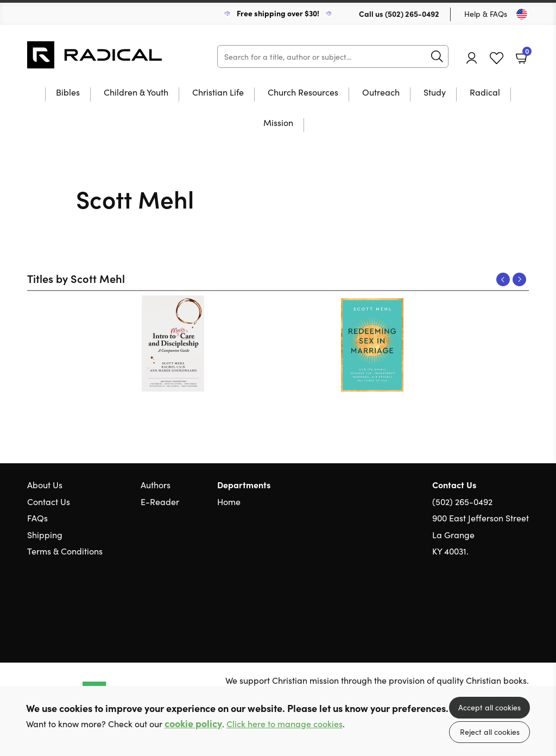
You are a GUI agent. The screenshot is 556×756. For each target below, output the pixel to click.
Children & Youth (136, 93)
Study (435, 93)
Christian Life (218, 93)
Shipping (45, 534)
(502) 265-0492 (412, 14)
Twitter (484, 603)
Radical (485, 93)
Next (519, 279)
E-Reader (160, 501)
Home (229, 501)
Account (472, 58)
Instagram (523, 603)
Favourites (497, 58)
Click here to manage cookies (285, 724)
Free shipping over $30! (278, 13)
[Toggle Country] (522, 14)
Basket (526, 54)
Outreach (381, 93)
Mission (278, 123)
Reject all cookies (490, 732)
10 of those (95, 55)
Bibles (68, 93)
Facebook (504, 603)
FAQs (37, 518)
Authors (156, 484)
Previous (503, 279)
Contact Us (49, 501)
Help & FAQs (486, 14)
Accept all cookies (489, 707)
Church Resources (303, 93)
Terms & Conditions (65, 551)
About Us (45, 484)
